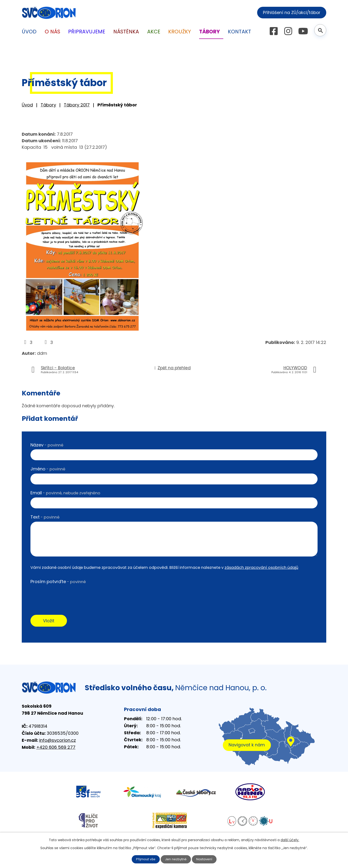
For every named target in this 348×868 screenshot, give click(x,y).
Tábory (48, 105)
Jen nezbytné (176, 859)
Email (65, 493)
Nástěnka (126, 32)
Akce (154, 32)
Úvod (27, 105)
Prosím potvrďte (58, 582)
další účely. (290, 840)
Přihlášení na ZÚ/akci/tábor (289, 12)
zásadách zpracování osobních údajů (261, 568)
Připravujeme (87, 32)
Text (45, 517)
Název (47, 445)
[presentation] (67, 596)
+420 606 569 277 (56, 748)
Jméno (48, 469)
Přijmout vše (145, 859)
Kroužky (180, 32)
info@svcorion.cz (58, 741)
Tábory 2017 (77, 105)
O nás (52, 32)
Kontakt (239, 32)
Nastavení (206, 859)
